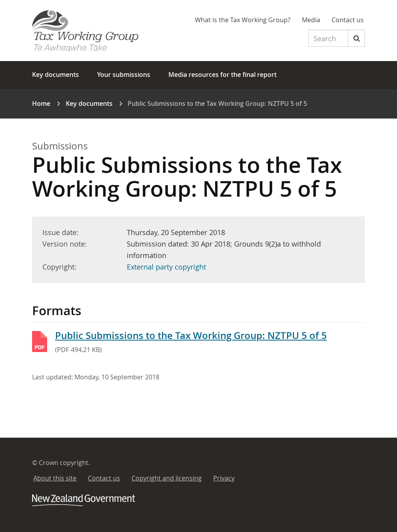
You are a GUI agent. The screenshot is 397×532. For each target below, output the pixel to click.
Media (311, 20)
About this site (55, 478)
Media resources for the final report (222, 75)
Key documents (55, 75)
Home (41, 103)
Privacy (224, 478)
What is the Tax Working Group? (243, 20)
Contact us (348, 20)
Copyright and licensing (167, 478)
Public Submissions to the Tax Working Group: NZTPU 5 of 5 (191, 335)
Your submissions (124, 75)
